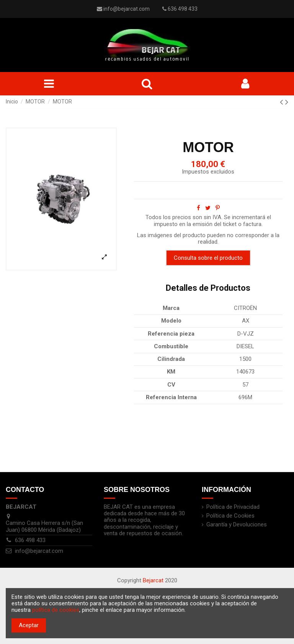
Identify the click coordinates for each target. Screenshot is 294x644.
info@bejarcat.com (127, 9)
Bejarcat (153, 580)
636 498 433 (30, 540)
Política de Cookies (230, 516)
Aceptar (29, 625)
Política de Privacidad (233, 507)
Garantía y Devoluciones (237, 525)
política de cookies (56, 610)
